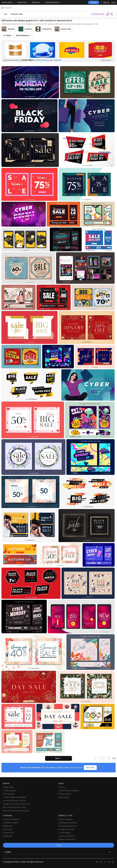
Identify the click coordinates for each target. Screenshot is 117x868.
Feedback (7, 836)
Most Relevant (24, 35)
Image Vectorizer (66, 829)
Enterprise (7, 826)
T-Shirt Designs (10, 791)
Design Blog (8, 787)
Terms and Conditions (69, 791)
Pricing (62, 787)
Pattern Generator (67, 839)
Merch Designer (66, 819)
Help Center (64, 797)
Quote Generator (67, 836)
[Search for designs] (50, 14)
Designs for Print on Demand (16, 804)
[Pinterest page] (105, 862)
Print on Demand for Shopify (16, 811)
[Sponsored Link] (15, 50)
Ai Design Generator (68, 823)
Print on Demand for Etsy (14, 807)
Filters (7, 35)
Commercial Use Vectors (14, 801)
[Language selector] (58, 852)
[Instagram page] (97, 862)
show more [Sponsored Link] (107, 60)
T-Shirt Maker (64, 833)
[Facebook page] (101, 862)
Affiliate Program (11, 823)
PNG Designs (9, 794)
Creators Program (11, 819)
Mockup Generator (67, 826)
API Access (8, 829)
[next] (58, 758)
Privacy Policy (65, 794)
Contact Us (8, 833)
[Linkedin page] (113, 862)
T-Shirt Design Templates (15, 797)
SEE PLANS (90, 768)
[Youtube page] (109, 862)
